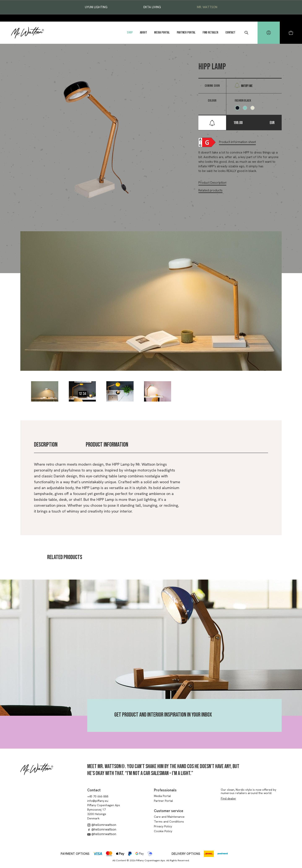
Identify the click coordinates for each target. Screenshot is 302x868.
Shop (130, 33)
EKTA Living (152, 7)
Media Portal (162, 33)
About (143, 33)
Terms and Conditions (169, 821)
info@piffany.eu (98, 801)
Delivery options (186, 854)
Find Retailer (210, 33)
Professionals (165, 790)
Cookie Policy (163, 831)
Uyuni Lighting (96, 7)
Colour (212, 101)
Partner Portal (186, 33)
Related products (210, 191)
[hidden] (269, 33)
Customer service (169, 811)
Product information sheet (237, 142)
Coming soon (212, 86)
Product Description (212, 183)
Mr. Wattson (207, 7)
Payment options (75, 854)
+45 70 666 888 (98, 796)
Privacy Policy (163, 826)
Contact (230, 33)
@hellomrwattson (102, 825)
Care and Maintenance (169, 817)
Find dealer (228, 798)
